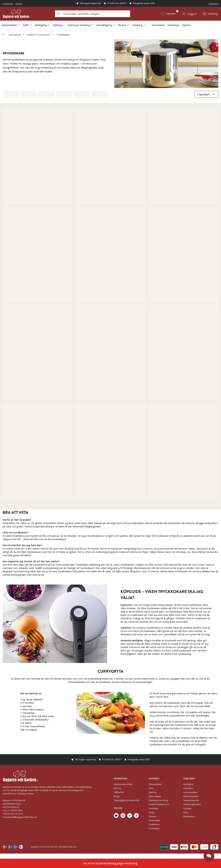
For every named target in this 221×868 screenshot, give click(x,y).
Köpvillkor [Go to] (188, 788)
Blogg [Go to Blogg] (117, 796)
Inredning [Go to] (153, 808)
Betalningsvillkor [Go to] (191, 796)
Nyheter (186, 25)
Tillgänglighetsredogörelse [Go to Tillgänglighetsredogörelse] (127, 800)
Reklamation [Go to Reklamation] (189, 816)
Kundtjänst (214, 4)
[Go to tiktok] (136, 816)
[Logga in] (189, 14)
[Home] (21, 14)
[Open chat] (209, 856)
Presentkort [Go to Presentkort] (154, 824)
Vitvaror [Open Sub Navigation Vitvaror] (124, 25)
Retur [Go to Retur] (186, 812)
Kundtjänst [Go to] (188, 784)
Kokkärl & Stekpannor (39, 35)
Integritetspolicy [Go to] (191, 800)
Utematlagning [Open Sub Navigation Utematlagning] (105, 25)
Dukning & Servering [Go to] (158, 800)
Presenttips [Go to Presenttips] (154, 829)
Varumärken (158, 25)
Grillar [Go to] (152, 812)
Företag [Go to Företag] (187, 808)
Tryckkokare (63, 35)
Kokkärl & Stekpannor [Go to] (159, 804)
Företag (19, 4)
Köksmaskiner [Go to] (155, 784)
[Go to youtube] (116, 816)
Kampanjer (173, 25)
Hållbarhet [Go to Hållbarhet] (119, 792)
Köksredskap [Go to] (155, 796)
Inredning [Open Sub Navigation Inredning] (139, 25)
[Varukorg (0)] (210, 14)
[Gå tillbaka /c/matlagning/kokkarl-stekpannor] (4, 35)
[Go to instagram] (123, 816)
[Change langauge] (5, 847)
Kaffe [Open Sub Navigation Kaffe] (27, 25)
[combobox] (93, 14)
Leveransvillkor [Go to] (191, 792)
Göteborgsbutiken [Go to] (192, 804)
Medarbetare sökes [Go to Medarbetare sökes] (123, 784)
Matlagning (15, 35)
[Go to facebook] (130, 816)
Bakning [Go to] (153, 792)
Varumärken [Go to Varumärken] (155, 820)
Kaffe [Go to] (151, 788)
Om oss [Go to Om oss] (118, 788)
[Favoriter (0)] (168, 14)
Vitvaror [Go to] (153, 816)
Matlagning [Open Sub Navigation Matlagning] (42, 25)
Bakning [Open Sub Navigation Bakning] (59, 25)
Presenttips (8, 4)
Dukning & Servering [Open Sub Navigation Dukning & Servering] (80, 25)
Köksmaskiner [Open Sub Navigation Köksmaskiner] (11, 25)
